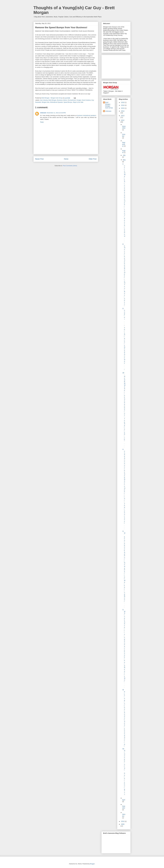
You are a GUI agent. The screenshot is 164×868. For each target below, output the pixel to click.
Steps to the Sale (78, 102)
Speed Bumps (68, 102)
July (124, 155)
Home (66, 159)
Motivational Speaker (57, 102)
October (124, 135)
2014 (123, 111)
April (124, 800)
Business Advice (62, 100)
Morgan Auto (46, 102)
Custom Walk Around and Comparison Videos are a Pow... (124, 203)
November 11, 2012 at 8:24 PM (56, 113)
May (124, 160)
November (124, 127)
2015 (123, 108)
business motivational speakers (87, 115)
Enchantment (72, 100)
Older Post (93, 159)
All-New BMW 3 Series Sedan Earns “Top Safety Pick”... (124, 410)
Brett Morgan (52, 100)
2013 (123, 116)
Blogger (92, 864)
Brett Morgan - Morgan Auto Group (109, 105)
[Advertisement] (114, 66)
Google (79, 100)
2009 (123, 824)
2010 (123, 821)
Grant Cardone (86, 100)
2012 (123, 120)
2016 (123, 105)
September (124, 144)
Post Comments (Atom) (70, 166)
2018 (123, 102)
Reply (42, 122)
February (124, 807)
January (124, 815)
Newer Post (39, 159)
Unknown (43, 113)
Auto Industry (44, 100)
